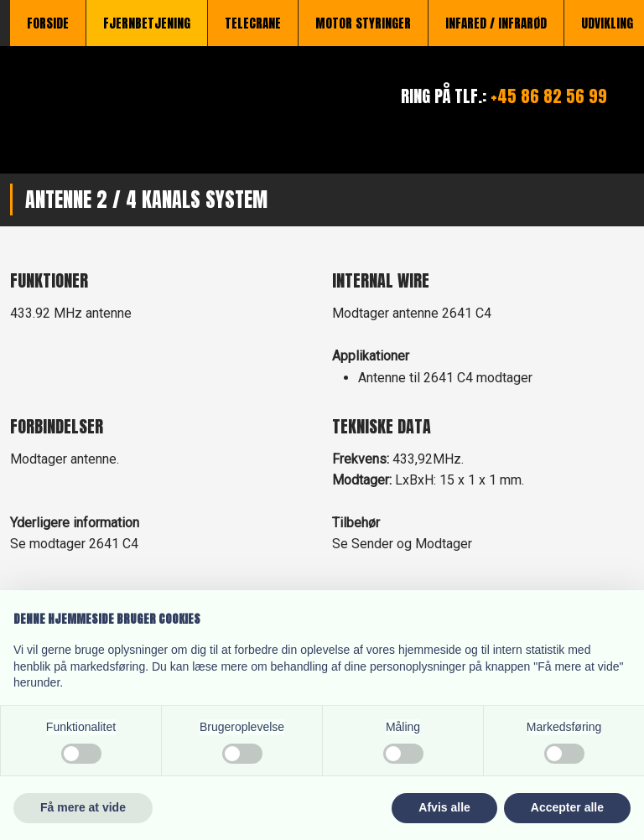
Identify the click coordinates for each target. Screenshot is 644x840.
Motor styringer (363, 23)
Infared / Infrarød (496, 23)
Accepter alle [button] (567, 807)
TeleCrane (253, 23)
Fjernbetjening (147, 23)
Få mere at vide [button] (83, 807)
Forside (48, 23)
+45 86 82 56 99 (549, 96)
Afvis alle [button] (444, 807)
